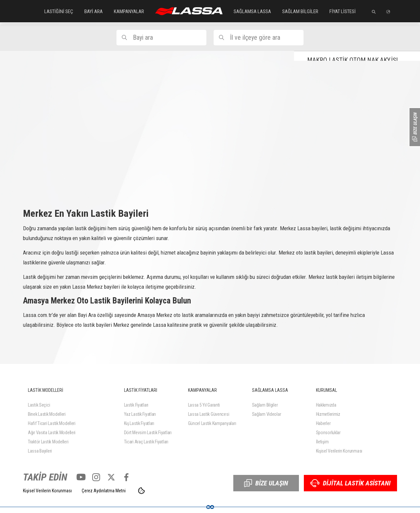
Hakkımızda (326, 405)
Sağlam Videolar (267, 414)
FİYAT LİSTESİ (343, 11)
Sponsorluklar (328, 433)
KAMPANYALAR (129, 11)
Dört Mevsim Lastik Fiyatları (148, 433)
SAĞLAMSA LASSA (252, 11)
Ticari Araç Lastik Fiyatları (146, 442)
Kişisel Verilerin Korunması (339, 451)
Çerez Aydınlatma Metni (104, 491)
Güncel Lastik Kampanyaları (212, 423)
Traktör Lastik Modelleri (48, 442)
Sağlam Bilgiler (265, 405)
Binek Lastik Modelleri (47, 414)
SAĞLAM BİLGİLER (300, 11)
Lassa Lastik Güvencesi (209, 414)
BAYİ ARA (94, 11)
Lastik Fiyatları (136, 405)
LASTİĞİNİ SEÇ (59, 11)
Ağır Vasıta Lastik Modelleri (52, 433)
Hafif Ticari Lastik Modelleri (52, 423)
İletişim (322, 442)
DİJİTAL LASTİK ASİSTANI (350, 483)
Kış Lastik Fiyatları (139, 423)
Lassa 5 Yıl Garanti (204, 405)
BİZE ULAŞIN (266, 483)
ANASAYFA (189, 11)
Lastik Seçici (39, 405)
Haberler (323, 423)
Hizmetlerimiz (328, 414)
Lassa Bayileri (40, 451)
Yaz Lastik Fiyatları (140, 414)
